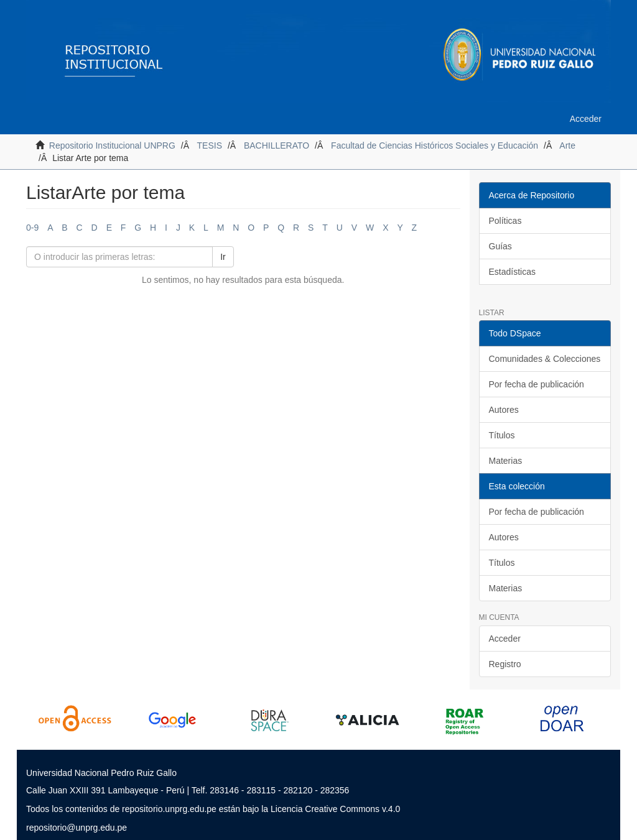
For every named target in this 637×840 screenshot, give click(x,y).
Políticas (505, 221)
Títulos (502, 435)
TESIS (210, 145)
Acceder (505, 639)
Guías (500, 246)
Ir (223, 257)
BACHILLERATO (277, 145)
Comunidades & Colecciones (545, 359)
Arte (567, 145)
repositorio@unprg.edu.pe (77, 828)
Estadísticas (512, 272)
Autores (504, 410)
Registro (505, 664)
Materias (506, 461)
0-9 (32, 228)
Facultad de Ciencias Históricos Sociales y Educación (435, 145)
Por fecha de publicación (537, 384)
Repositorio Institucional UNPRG (112, 145)
